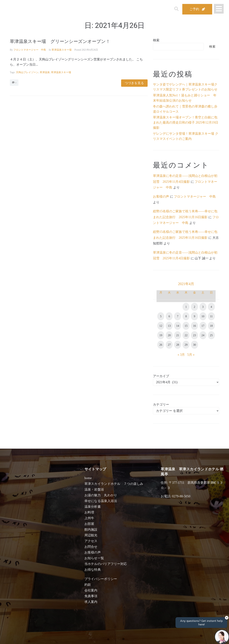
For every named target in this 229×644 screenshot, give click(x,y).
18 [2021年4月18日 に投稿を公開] (211, 326)
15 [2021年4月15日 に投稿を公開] (186, 326)
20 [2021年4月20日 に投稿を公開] (169, 335)
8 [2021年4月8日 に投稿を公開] (186, 316)
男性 (101, 637)
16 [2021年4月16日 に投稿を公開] (194, 326)
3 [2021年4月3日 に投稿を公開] (203, 307)
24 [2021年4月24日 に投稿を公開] (203, 335)
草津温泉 (45, 72)
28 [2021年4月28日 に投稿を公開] (178, 345)
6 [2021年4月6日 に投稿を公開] (169, 316)
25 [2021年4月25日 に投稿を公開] (211, 335)
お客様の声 (161, 197)
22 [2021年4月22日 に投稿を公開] (186, 335)
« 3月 (181, 355)
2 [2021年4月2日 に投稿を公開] (194, 307)
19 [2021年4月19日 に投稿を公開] (161, 335)
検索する (174, 639)
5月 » (191, 355)
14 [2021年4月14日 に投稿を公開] (178, 326)
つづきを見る (134, 83)
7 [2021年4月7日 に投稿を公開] (178, 316)
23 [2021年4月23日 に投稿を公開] (194, 335)
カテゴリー (161, 405)
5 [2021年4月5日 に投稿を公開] (161, 316)
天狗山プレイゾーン (27, 72)
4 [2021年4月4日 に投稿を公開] (211, 307)
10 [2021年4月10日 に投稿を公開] (203, 316)
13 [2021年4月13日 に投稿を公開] (169, 326)
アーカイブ (161, 376)
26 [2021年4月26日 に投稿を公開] (161, 345)
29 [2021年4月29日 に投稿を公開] (186, 345)
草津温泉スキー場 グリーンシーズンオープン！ (66, 41)
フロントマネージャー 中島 (30, 50)
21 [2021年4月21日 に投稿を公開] (178, 335)
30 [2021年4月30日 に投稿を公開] (194, 345)
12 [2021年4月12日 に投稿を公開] (161, 326)
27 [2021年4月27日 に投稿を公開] (169, 345)
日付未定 (86, 638)
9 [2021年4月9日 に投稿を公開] (194, 316)
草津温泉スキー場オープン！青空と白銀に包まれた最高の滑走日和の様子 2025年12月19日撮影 (186, 123)
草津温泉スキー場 (62, 50)
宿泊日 (30, 637)
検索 (156, 40)
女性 (133, 637)
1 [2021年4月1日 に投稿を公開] (186, 307)
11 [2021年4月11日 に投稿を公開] (211, 316)
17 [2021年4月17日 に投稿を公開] (203, 326)
